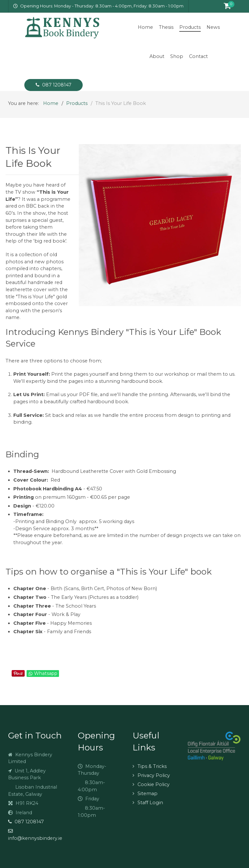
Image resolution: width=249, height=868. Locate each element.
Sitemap (148, 794)
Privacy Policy (154, 775)
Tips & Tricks (152, 766)
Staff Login (150, 803)
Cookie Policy (154, 784)
